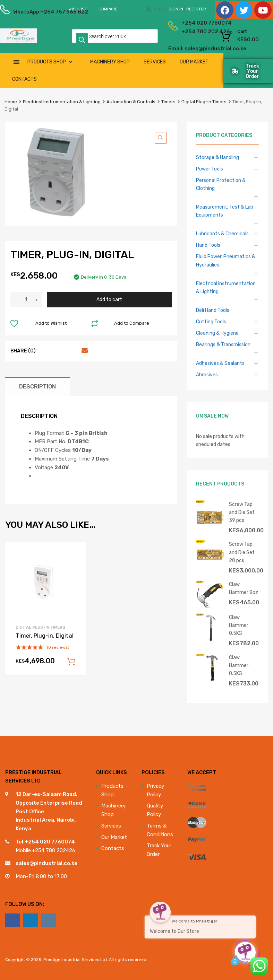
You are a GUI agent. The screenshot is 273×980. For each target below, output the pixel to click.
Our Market (194, 62)
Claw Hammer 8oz (244, 588)
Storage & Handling (217, 157)
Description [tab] (37, 387)
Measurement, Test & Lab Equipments (225, 211)
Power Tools (210, 169)
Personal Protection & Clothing (221, 184)
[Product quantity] (26, 300)
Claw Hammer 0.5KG (239, 625)
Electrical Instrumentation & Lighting (62, 102)
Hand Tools (208, 245)
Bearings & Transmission (223, 344)
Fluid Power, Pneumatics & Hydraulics (226, 260)
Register (196, 9)
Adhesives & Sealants (220, 363)
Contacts (24, 79)
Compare (108, 9)
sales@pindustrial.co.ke (46, 863)
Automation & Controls (131, 102)
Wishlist (78, 9)
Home (11, 102)
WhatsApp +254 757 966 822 (30, 12)
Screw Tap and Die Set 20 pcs (242, 552)
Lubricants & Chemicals (222, 234)
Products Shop (50, 62)
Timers (168, 102)
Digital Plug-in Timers (204, 102)
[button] (161, 138)
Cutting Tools (211, 322)
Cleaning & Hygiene (217, 333)
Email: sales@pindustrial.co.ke (181, 49)
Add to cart (109, 299)
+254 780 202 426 (188, 32)
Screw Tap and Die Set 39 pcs (242, 512)
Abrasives (207, 375)
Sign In (176, 9)
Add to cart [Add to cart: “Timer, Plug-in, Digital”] (71, 662)
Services (155, 62)
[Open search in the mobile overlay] (115, 36)
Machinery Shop (110, 62)
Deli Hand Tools (213, 310)
